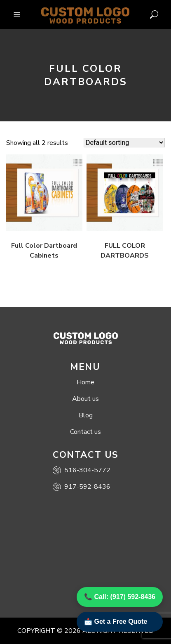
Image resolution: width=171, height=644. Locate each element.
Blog (86, 415)
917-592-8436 (82, 487)
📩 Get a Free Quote (116, 622)
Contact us (85, 432)
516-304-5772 (82, 470)
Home (85, 382)
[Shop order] (124, 143)
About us (85, 399)
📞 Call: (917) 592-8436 (120, 597)
